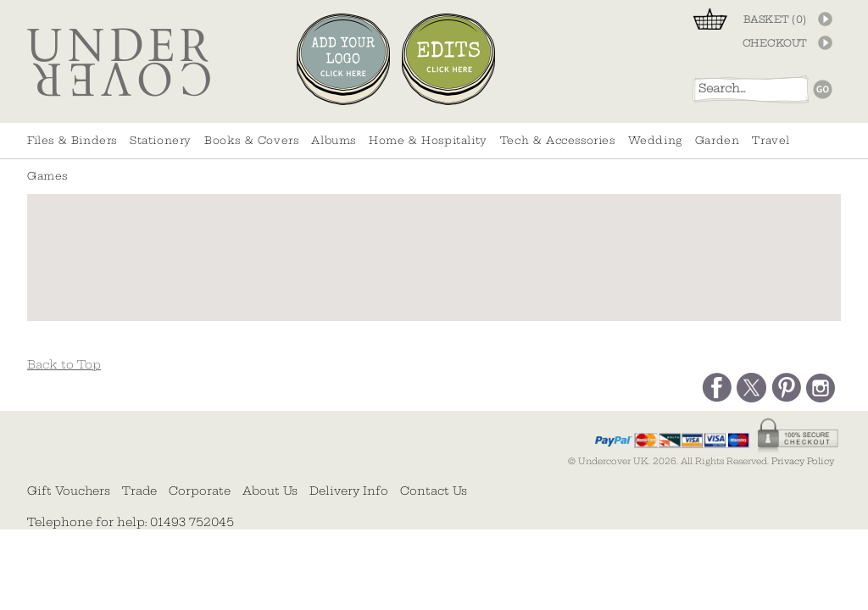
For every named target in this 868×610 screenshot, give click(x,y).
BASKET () (775, 19)
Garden (718, 140)
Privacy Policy (803, 461)
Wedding (655, 140)
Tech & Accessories (558, 140)
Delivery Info (349, 491)
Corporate (200, 491)
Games (47, 176)
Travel (771, 140)
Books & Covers (251, 140)
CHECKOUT (775, 43)
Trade (139, 491)
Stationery (161, 140)
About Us (270, 491)
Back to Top (64, 365)
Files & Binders (72, 140)
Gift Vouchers (69, 491)
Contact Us (434, 491)
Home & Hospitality (428, 140)
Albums (334, 140)
